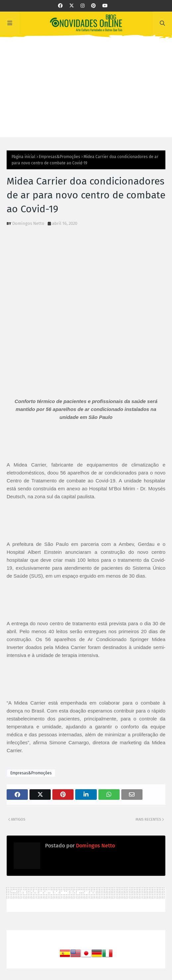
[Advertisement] (86, 91)
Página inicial (24, 157)
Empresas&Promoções (59, 157)
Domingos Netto (28, 223)
